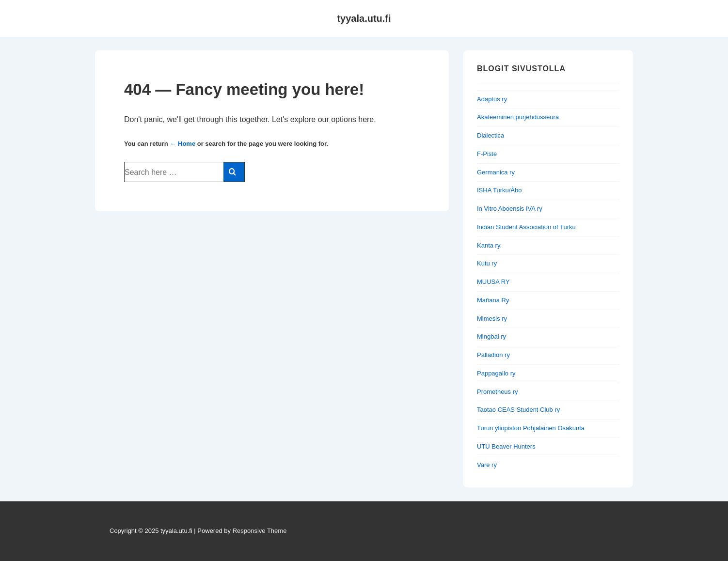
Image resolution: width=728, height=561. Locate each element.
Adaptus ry (492, 99)
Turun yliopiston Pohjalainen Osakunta (531, 428)
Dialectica (491, 135)
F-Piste (487, 154)
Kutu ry (487, 263)
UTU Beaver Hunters (506, 446)
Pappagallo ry (496, 373)
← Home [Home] (182, 144)
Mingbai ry (491, 336)
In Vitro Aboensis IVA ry (510, 209)
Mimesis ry (492, 319)
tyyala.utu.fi (364, 18)
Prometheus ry (498, 392)
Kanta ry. (489, 245)
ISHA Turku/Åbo (499, 190)
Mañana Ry (493, 300)
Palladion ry (493, 355)
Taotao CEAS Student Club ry (518, 410)
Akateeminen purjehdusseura (518, 117)
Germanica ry (496, 172)
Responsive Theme (260, 531)
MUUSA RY (493, 282)
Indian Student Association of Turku (526, 227)
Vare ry (487, 465)
